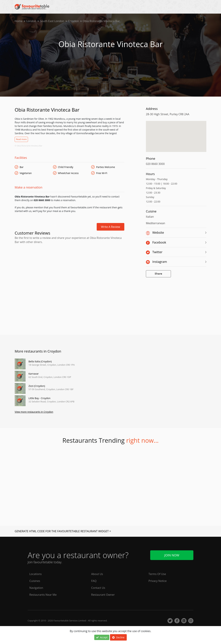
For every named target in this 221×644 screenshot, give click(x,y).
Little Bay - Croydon (39, 398)
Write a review (111, 227)
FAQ (94, 581)
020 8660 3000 (155, 164)
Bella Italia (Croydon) (40, 361)
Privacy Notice (158, 581)
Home (19, 21)
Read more (21, 139)
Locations (35, 574)
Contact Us (98, 588)
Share (158, 274)
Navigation (36, 588)
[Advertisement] (69, 259)
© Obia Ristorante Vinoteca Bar (28, 146)
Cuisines (35, 581)
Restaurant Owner (103, 595)
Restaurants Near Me (43, 595)
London (31, 21)
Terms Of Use (157, 574)
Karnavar (34, 374)
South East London (52, 21)
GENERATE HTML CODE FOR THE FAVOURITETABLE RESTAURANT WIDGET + (63, 531)
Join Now (172, 555)
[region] (176, 138)
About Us (97, 574)
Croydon (73, 21)
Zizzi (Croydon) (37, 386)
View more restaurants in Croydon (34, 412)
